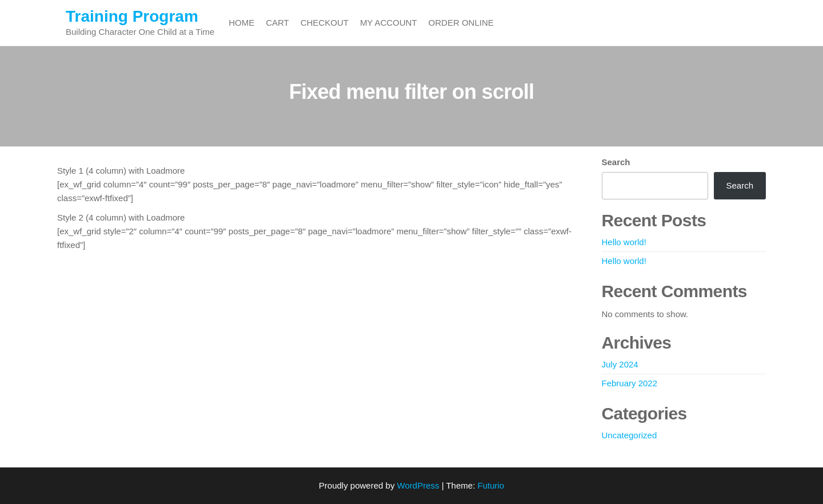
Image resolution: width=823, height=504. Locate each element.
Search (616, 162)
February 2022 (630, 383)
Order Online (461, 23)
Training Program (132, 16)
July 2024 (620, 364)
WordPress (418, 485)
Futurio (491, 485)
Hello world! (624, 242)
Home (241, 23)
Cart (277, 23)
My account (389, 23)
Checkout (325, 23)
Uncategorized (630, 435)
